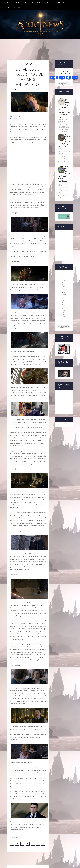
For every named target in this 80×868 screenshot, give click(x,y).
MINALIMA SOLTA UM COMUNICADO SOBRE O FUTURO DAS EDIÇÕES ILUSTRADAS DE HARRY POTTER (64, 174)
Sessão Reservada (19, 2)
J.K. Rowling (49, 2)
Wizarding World (35, 2)
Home (8, 2)
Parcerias (12, 7)
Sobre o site (61, 2)
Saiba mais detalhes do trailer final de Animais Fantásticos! (28, 74)
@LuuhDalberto (22, 89)
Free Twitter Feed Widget (63, 295)
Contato (22, 7)
